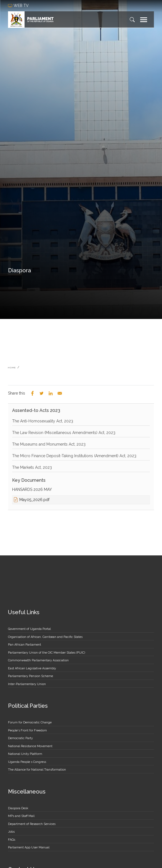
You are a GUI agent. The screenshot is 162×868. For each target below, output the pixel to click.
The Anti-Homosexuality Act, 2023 (43, 421)
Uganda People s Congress (27, 762)
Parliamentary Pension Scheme (30, 676)
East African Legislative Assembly (32, 668)
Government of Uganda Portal (29, 629)
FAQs (12, 840)
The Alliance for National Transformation (37, 770)
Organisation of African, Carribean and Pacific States (45, 637)
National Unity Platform (25, 754)
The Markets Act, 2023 (32, 467)
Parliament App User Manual (29, 847)
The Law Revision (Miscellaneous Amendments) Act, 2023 (64, 433)
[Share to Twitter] (42, 393)
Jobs (11, 832)
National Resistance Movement (30, 746)
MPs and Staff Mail (21, 816)
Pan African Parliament (25, 645)
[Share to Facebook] (32, 393)
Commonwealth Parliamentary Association (38, 660)
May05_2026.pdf (34, 500)
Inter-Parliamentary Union (27, 684)
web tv (19, 6)
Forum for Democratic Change (30, 722)
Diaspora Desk (18, 808)
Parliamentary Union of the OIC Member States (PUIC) (47, 653)
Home (12, 368)
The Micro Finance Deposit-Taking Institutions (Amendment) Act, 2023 (74, 456)
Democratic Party (20, 738)
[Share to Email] (60, 393)
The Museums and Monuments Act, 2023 (49, 444)
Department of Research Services (32, 824)
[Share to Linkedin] (51, 393)
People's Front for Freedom (27, 730)
